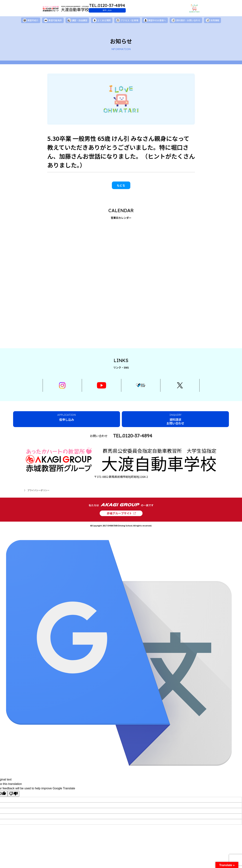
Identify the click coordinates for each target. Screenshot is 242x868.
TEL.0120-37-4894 (133, 447)
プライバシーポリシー (38, 486)
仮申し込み (129, 10)
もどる (121, 187)
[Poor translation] (13, 789)
